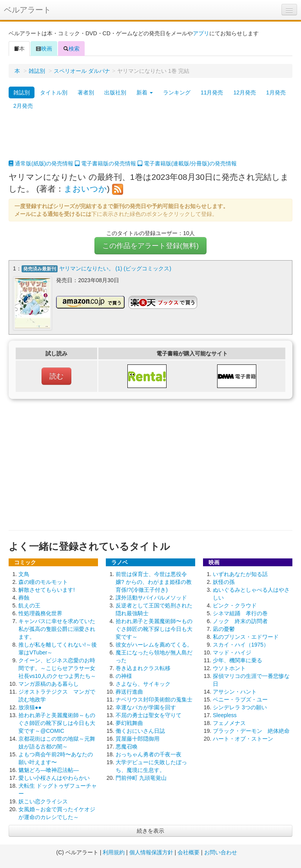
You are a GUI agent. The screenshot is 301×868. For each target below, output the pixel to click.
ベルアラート (27, 10)
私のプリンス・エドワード (246, 637)
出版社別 (115, 92)
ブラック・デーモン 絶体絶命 (251, 731)
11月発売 (212, 92)
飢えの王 (29, 605)
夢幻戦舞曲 (129, 723)
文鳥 (24, 574)
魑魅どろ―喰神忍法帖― (49, 770)
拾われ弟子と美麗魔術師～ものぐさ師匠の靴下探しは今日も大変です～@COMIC (57, 723)
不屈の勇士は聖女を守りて (149, 715)
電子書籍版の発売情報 (105, 163)
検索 (71, 49)
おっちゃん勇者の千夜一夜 (149, 754)
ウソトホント (229, 668)
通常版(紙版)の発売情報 (41, 163)
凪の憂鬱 (224, 629)
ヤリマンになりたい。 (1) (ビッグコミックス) (115, 268)
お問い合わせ (221, 852)
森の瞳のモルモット (43, 582)
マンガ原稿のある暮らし (49, 684)
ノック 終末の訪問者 (240, 621)
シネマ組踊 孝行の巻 (240, 613)
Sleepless (225, 715)
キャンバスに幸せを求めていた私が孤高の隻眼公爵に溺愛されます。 (57, 629)
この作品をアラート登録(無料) (150, 246)
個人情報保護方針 (151, 852)
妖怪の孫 (224, 582)
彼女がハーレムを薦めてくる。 (154, 645)
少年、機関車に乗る (238, 660)
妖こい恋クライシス (43, 801)
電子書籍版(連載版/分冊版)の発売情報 (187, 163)
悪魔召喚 (127, 747)
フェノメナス (229, 723)
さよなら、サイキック (143, 684)
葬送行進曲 (129, 692)
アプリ (201, 33)
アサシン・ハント (235, 692)
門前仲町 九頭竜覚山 (141, 778)
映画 (44, 49)
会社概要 (189, 852)
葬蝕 (24, 598)
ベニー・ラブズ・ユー (240, 699)
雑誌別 (37, 71)
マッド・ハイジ (232, 652)
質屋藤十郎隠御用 (138, 739)
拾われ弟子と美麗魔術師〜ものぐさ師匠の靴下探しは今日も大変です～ (154, 629)
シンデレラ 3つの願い (240, 707)
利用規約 (114, 852)
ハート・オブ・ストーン (243, 739)
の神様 (124, 676)
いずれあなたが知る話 (240, 574)
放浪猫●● (30, 707)
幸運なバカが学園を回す (146, 707)
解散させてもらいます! (47, 590)
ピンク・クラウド (235, 605)
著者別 (86, 92)
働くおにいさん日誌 (140, 731)
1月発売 (276, 92)
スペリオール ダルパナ (82, 71)
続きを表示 (150, 831)
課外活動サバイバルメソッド (151, 598)
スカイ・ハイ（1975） (241, 645)
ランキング (177, 92)
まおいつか (85, 189)
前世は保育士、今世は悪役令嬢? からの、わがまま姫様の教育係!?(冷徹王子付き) (154, 582)
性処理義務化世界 (40, 613)
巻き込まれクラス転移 (143, 668)
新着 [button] (145, 92)
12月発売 (245, 92)
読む (56, 376)
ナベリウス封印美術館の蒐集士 (154, 699)
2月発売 (23, 106)
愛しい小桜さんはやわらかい (54, 778)
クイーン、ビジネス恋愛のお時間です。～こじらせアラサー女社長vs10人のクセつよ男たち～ (57, 668)
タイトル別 (54, 92)
